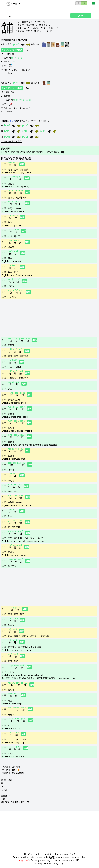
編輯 (22, 164)
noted (83, 857)
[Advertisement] (49, 318)
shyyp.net (23, 860)
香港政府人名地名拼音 (12, 50)
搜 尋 (81, 16)
